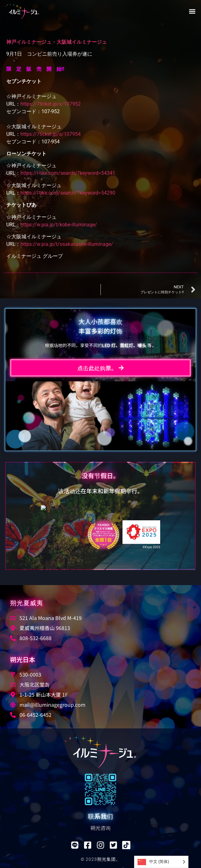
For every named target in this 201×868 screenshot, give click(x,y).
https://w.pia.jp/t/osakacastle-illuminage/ (67, 244)
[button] (192, 11)
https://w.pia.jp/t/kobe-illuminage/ (59, 225)
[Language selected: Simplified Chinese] (161, 862)
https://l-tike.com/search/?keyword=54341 (68, 173)
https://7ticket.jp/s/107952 (51, 104)
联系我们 (100, 816)
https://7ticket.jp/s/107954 (51, 134)
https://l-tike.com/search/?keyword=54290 (68, 193)
